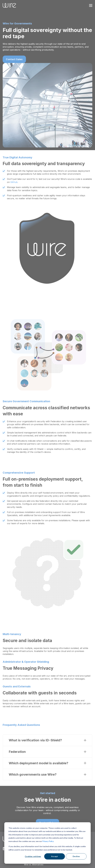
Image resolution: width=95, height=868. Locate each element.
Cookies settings (33, 856)
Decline (76, 856)
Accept (55, 856)
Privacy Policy (48, 841)
